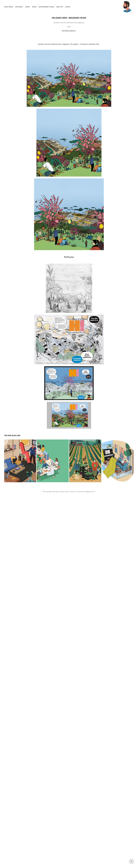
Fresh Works (9, 7)
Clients (68, 7)
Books (34, 7)
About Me (60, 7)
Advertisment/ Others (46, 7)
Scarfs (27, 7)
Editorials (19, 7)
